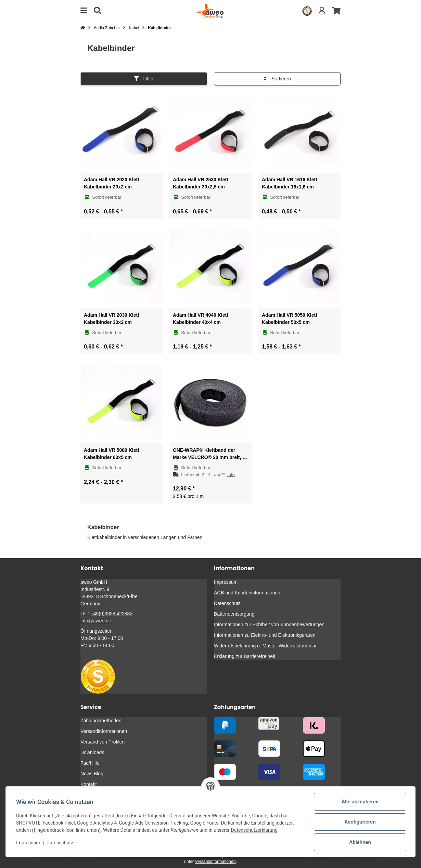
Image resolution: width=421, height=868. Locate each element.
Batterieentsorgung (234, 614)
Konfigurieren (359, 822)
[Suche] (98, 11)
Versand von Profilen (103, 742)
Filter (144, 79)
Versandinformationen (104, 731)
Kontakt (88, 784)
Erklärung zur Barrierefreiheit (245, 656)
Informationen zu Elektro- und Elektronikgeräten (265, 635)
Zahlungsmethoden (101, 721)
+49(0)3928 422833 (112, 614)
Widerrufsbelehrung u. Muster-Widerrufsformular (265, 646)
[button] (322, 11)
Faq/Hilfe (90, 763)
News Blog (92, 774)
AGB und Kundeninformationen (247, 593)
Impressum (29, 843)
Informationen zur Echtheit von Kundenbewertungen (269, 624)
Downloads (92, 752)
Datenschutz (61, 843)
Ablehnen (359, 842)
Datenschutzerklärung (255, 830)
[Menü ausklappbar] (84, 11)
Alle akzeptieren (359, 802)
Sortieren (277, 79)
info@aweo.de (96, 621)
